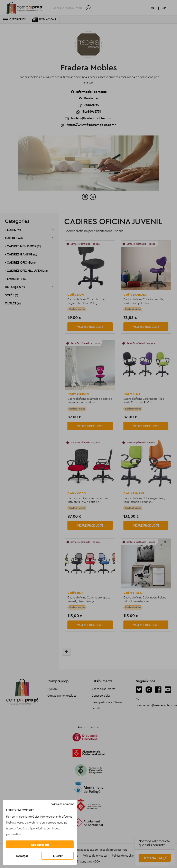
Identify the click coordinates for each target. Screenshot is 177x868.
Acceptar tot (40, 845)
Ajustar (58, 856)
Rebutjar (22, 856)
